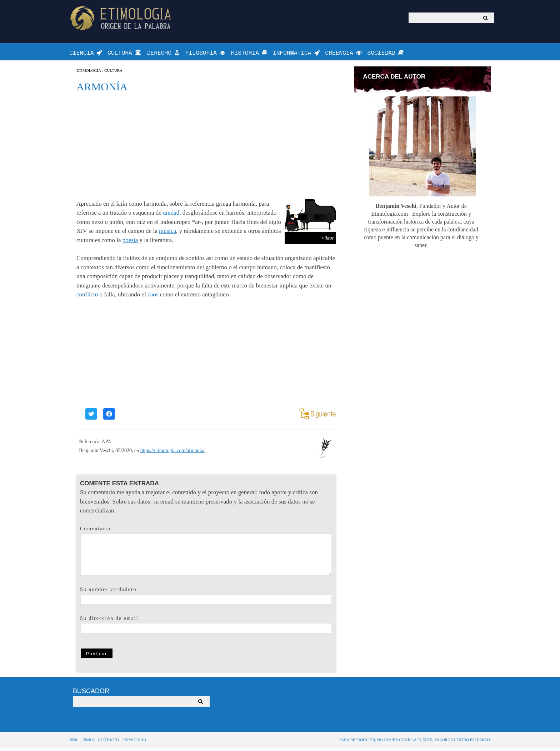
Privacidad (134, 743)
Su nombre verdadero (108, 593)
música (167, 234)
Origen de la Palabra (122, 18)
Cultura (113, 73)
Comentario (95, 532)
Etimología (89, 73)
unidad (171, 216)
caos (153, 298)
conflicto (87, 298)
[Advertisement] (206, 149)
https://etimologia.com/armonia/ (172, 454)
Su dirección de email (109, 621)
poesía (130, 243)
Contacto (109, 743)
